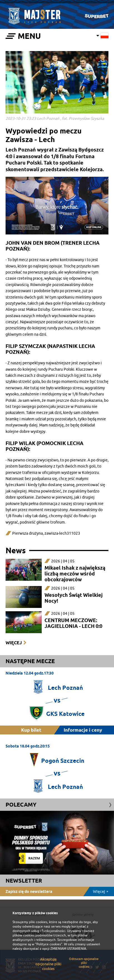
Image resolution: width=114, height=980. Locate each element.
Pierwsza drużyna (28, 533)
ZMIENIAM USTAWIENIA (68, 949)
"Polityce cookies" (49, 944)
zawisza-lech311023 (62, 533)
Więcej (14, 643)
